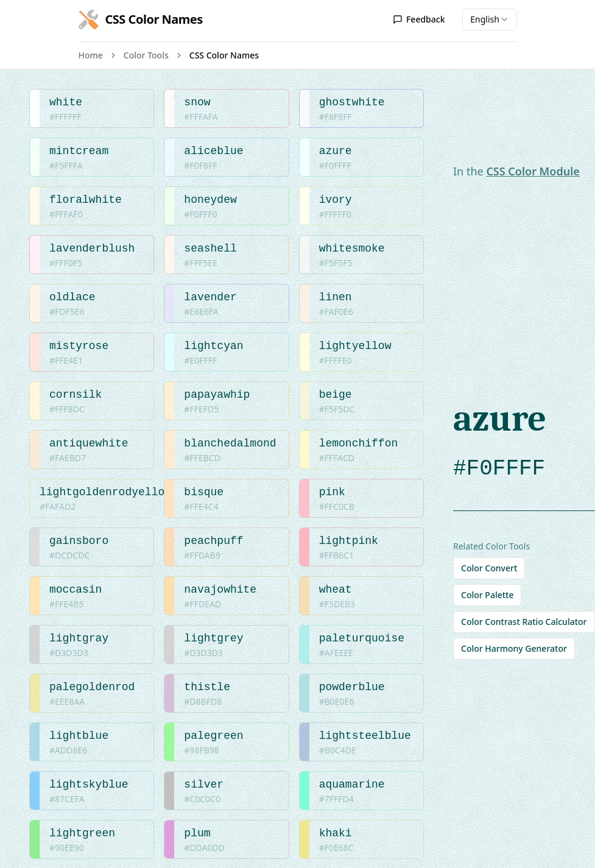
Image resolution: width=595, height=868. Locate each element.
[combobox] (490, 19)
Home (91, 55)
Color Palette (487, 595)
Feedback (419, 19)
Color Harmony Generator (514, 648)
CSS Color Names (224, 55)
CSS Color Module (533, 171)
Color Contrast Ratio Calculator (524, 622)
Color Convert (489, 568)
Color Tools (146, 55)
